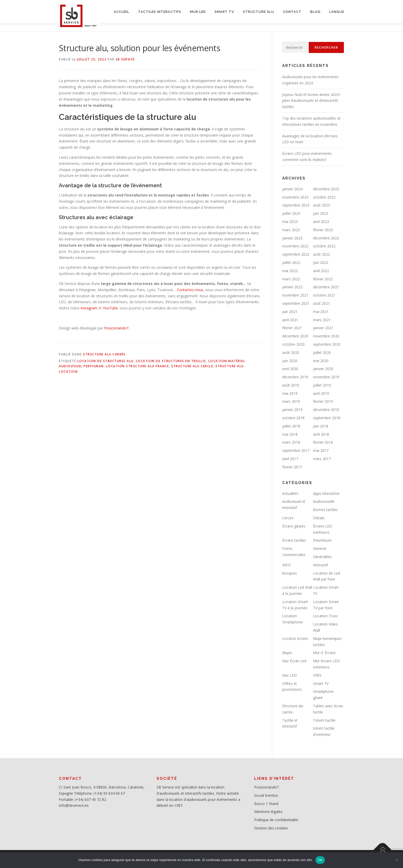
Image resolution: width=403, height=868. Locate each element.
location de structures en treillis (171, 361)
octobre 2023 (324, 197)
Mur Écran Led (294, 661)
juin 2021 (290, 312)
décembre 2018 (326, 410)
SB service (125, 59)
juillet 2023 (291, 213)
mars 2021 (322, 320)
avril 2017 (290, 459)
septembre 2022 (296, 254)
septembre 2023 (296, 205)
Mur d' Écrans (324, 653)
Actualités (290, 493)
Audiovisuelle (324, 501)
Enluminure (322, 540)
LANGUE (337, 12)
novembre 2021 (295, 295)
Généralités (322, 557)
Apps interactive (326, 493)
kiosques (290, 573)
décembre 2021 (326, 287)
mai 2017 (321, 450)
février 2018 (323, 442)
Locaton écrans (295, 638)
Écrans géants (294, 526)
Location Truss (326, 616)
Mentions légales (268, 812)
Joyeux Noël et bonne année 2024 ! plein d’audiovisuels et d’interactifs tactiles (311, 101)
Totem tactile (324, 720)
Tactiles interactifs (160, 12)
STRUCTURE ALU (259, 12)
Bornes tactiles (326, 510)
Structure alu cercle (192, 366)
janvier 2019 (292, 410)
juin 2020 (290, 361)
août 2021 (322, 303)
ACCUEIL (121, 12)
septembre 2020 (327, 344)
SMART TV (224, 12)
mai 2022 (290, 271)
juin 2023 (321, 213)
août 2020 (291, 352)
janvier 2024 (292, 189)
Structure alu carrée (104, 354)
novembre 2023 (295, 197)
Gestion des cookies (271, 828)
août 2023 (322, 205)
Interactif (320, 565)
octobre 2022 (324, 246)
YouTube (110, 308)
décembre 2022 (326, 238)
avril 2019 (321, 393)
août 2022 (322, 254)
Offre (317, 675)
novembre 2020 (326, 336)
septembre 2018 (327, 418)
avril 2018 (321, 434)
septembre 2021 (296, 303)
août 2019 (291, 385)
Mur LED (290, 675)
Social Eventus (266, 795)
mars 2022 (291, 279)
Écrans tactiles (294, 540)
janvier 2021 (323, 328)
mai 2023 (290, 222)
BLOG (315, 12)
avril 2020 (290, 369)
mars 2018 (291, 442)
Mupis (287, 653)
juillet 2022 (291, 262)
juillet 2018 (291, 426)
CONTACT (292, 12)
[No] (397, 860)
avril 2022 (321, 271)
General (319, 548)
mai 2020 (321, 361)
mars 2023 (291, 230)
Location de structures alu (106, 361)
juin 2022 (321, 262)
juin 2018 (321, 426)
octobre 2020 (293, 344)
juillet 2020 (322, 352)
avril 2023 (321, 222)
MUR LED (198, 12)
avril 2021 (290, 320)
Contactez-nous (190, 290)
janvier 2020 (323, 369)
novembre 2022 (295, 246)
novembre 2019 (326, 377)
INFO (287, 565)
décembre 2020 (295, 336)
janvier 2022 (292, 287)
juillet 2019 (322, 385)
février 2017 (292, 467)
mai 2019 (290, 393)
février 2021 (292, 328)
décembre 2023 (326, 189)
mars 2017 (322, 459)
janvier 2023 (292, 238)
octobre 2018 (293, 418)
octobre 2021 (324, 295)
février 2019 (323, 401)
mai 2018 (290, 434)
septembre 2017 (296, 450)
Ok (320, 860)
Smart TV (321, 683)
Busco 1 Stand (266, 804)
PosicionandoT (117, 328)
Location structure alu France (138, 366)
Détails (319, 518)
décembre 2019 (295, 377)
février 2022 (323, 279)
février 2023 (323, 230)
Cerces (288, 518)
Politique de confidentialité (276, 820)
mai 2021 (321, 312)
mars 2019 (291, 401)
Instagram (89, 308)
